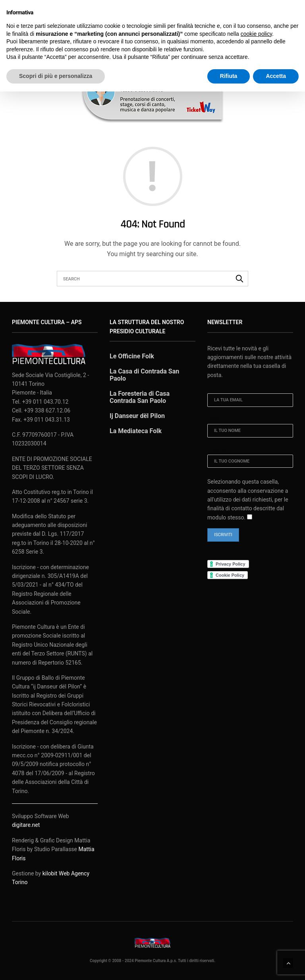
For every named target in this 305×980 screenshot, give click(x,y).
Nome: (214, 412)
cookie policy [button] (256, 34)
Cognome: (219, 442)
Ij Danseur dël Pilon (137, 409)
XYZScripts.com (190, 976)
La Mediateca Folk (136, 424)
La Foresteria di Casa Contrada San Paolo (140, 390)
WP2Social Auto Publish (123, 976)
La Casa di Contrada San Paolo (144, 368)
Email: (214, 381)
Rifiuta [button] (229, 76)
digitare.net (26, 818)
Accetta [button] (276, 76)
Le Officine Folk (132, 349)
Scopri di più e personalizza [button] (56, 76)
